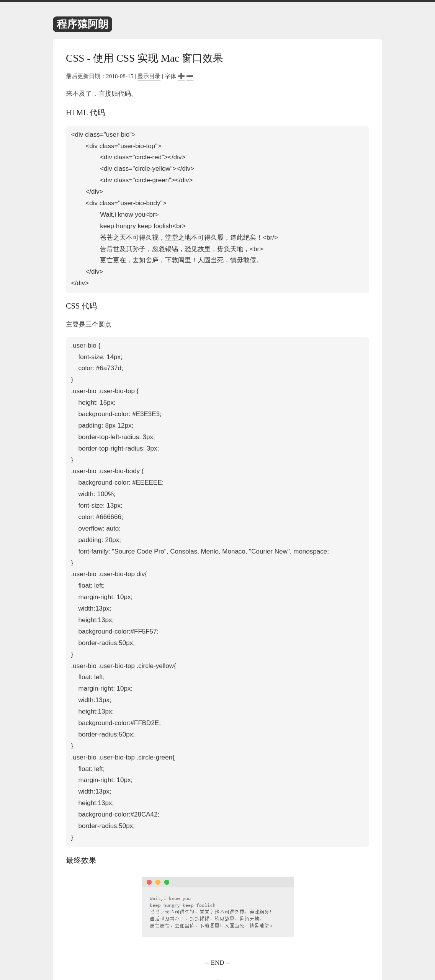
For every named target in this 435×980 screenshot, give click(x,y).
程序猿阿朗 (83, 24)
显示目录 (149, 76)
